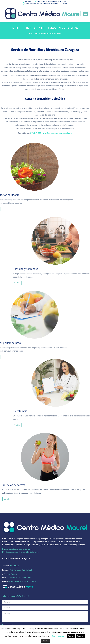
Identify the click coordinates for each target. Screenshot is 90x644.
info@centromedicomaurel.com (57, 132)
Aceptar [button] (71, 636)
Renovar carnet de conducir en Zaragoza (17, 549)
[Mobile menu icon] (86, 14)
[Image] (45, 457)
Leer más (45, 641)
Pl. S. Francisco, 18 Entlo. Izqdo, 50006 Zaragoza (51, 2)
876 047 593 (27, 2)
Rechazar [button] (80, 636)
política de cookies (57, 636)
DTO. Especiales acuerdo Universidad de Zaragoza (21, 552)
